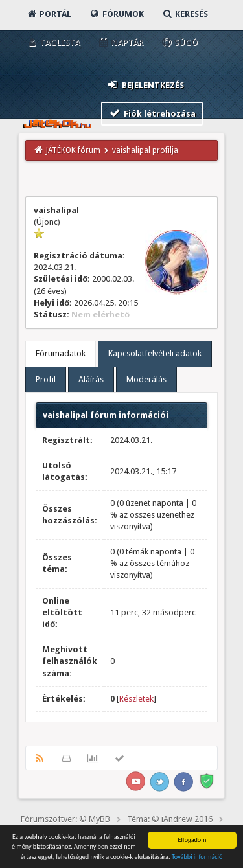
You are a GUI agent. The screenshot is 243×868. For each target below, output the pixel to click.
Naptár (120, 42)
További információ (197, 857)
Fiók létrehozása (152, 113)
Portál (49, 14)
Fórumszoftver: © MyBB (65, 819)
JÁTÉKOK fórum (73, 150)
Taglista (53, 42)
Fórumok (116, 14)
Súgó (179, 42)
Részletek (136, 699)
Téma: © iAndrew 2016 (170, 819)
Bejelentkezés (145, 85)
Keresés (185, 14)
